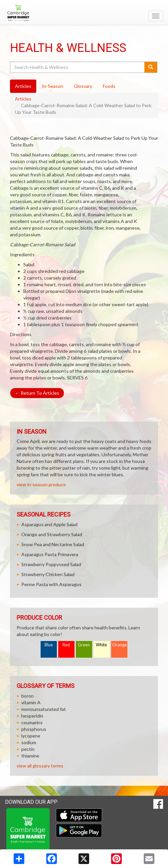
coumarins (32, 722)
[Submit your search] (151, 67)
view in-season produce (41, 484)
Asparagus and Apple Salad (49, 524)
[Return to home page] (84, 13)
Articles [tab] (23, 86)
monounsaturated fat (44, 709)
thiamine (30, 756)
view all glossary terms (40, 766)
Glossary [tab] (83, 86)
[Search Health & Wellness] (78, 67)
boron (27, 696)
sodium (29, 742)
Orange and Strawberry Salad (52, 534)
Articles (23, 99)
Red (66, 645)
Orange (119, 645)
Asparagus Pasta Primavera (50, 554)
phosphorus (34, 729)
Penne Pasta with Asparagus (51, 584)
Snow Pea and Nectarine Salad (53, 544)
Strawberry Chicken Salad (48, 574)
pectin (28, 749)
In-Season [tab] (53, 86)
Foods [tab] (109, 86)
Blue (49, 645)
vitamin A (31, 702)
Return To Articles (37, 393)
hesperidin (32, 716)
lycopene (31, 736)
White (101, 645)
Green (84, 645)
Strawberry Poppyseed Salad (51, 564)
